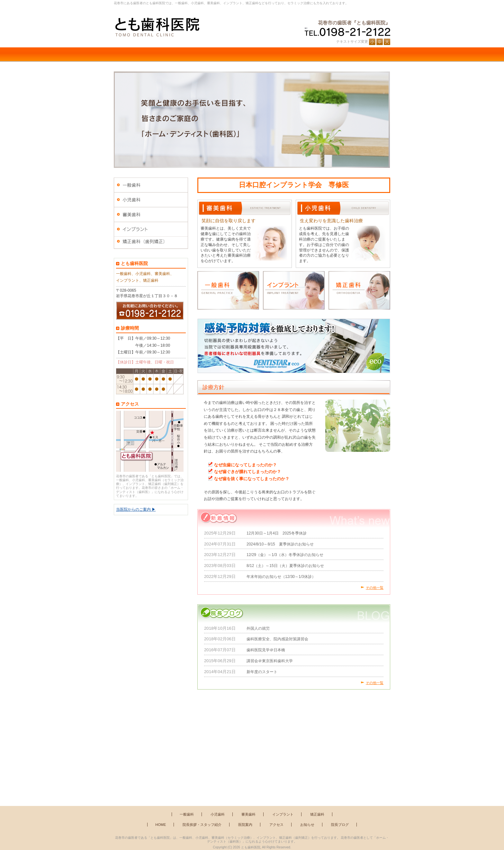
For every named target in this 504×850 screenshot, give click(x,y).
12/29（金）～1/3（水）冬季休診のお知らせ (285, 555)
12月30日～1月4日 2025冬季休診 (277, 533)
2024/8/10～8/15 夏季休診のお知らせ (280, 544)
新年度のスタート (262, 672)
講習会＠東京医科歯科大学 (270, 661)
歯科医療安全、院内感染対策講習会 (277, 639)
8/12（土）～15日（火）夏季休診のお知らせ (285, 566)
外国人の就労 (258, 628)
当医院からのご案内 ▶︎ (136, 509)
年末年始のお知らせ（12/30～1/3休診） (281, 577)
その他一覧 (375, 588)
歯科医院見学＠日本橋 (266, 650)
